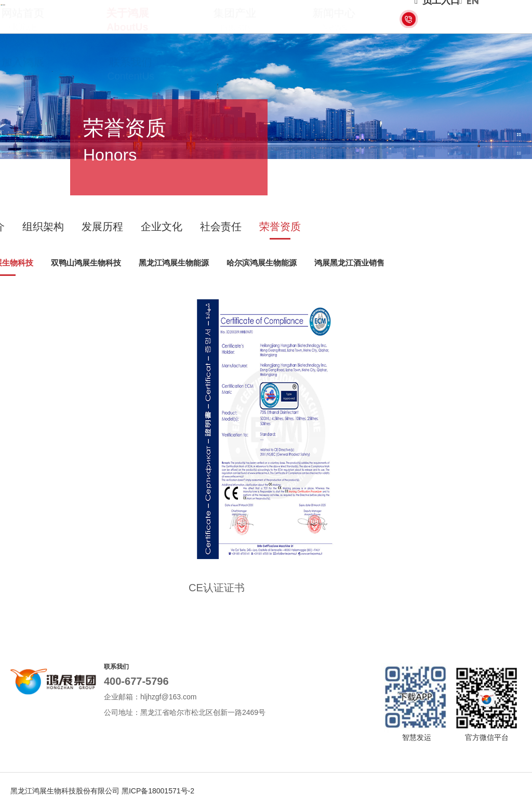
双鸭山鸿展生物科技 (86, 263)
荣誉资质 (280, 227)
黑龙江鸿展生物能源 (174, 263)
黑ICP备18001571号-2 (158, 791)
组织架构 (43, 227)
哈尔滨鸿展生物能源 (262, 263)
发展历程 (102, 227)
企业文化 (162, 227)
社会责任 (221, 227)
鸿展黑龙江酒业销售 (349, 263)
